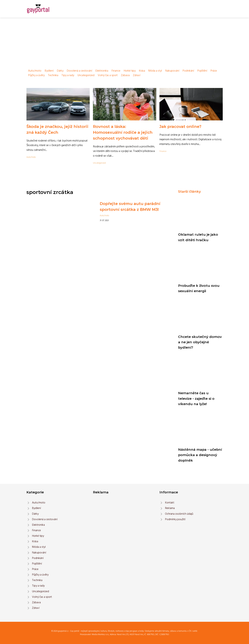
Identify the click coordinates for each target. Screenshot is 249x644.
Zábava (125, 75)
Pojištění (202, 71)
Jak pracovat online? (180, 127)
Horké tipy (130, 71)
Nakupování (172, 71)
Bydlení (49, 71)
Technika (53, 75)
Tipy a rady (68, 75)
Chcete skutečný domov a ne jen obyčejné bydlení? (200, 342)
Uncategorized (86, 75)
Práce (214, 71)
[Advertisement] (125, 42)
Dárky (60, 71)
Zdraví (137, 75)
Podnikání (188, 71)
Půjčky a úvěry (36, 75)
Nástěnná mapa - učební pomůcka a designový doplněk (200, 455)
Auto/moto (35, 71)
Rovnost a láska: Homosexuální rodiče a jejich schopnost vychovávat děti (123, 132)
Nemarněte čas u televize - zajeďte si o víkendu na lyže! (196, 398)
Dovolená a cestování (79, 71)
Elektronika (102, 71)
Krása (142, 71)
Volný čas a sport (108, 75)
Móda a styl (155, 71)
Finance (116, 71)
